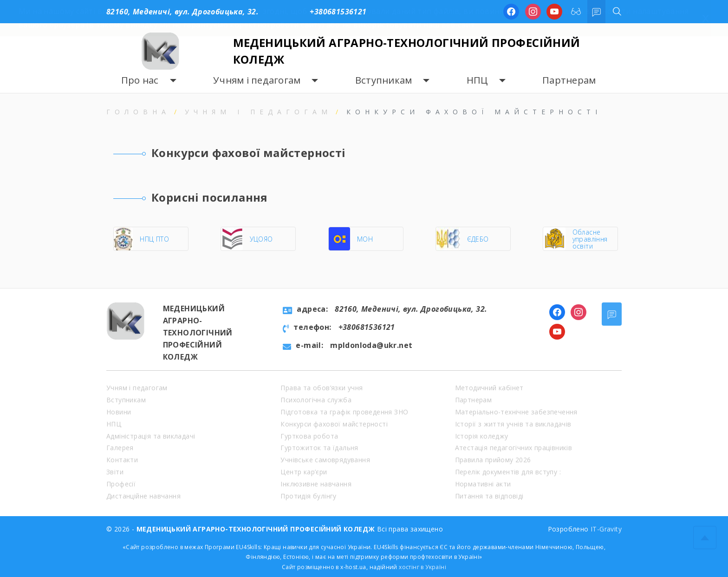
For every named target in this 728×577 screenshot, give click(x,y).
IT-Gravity (606, 529)
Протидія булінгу (308, 496)
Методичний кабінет (489, 388)
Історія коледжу (482, 436)
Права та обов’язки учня (322, 388)
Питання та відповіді (489, 496)
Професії (121, 484)
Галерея (120, 448)
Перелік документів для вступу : (508, 472)
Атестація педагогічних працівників (514, 448)
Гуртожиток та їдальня (319, 448)
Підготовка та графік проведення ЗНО (344, 412)
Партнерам (569, 80)
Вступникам (384, 80)
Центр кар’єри (304, 472)
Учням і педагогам (257, 80)
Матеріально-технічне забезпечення (516, 412)
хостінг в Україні (422, 567)
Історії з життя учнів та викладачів (513, 424)
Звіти (115, 472)
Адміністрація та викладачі (151, 436)
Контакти (122, 460)
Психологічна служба (316, 400)
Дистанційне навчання (143, 496)
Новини (119, 412)
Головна (138, 112)
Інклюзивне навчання (316, 484)
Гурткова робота (309, 436)
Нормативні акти (483, 484)
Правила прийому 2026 (493, 460)
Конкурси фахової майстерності (334, 424)
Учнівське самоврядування (325, 460)
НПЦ (477, 80)
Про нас (140, 80)
